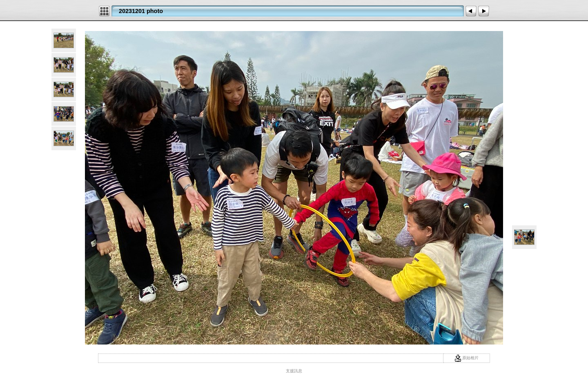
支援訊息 (294, 371)
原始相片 (467, 358)
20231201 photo (141, 11)
